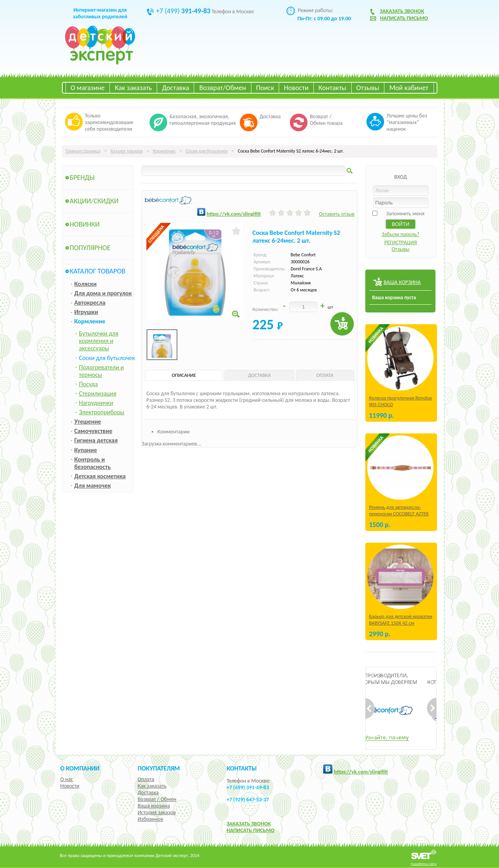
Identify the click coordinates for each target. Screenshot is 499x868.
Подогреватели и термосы (102, 371)
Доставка (176, 88)
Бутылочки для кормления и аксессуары (99, 341)
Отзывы (368, 88)
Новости (296, 88)
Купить (342, 324)
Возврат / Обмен (157, 799)
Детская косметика (100, 476)
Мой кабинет (409, 88)
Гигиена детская (96, 440)
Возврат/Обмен (223, 88)
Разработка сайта (424, 864)
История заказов (157, 812)
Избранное (150, 819)
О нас (67, 779)
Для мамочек (93, 485)
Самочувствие (94, 431)
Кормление (164, 151)
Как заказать (134, 88)
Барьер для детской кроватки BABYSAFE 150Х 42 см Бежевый (401, 623)
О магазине (88, 88)
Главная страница (83, 151)
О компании (80, 768)
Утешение (88, 422)
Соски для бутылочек (207, 151)
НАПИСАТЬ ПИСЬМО (250, 830)
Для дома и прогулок (103, 293)
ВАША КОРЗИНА (402, 282)
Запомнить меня (405, 214)
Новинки (85, 224)
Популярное (90, 248)
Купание (86, 450)
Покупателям (159, 768)
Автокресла (90, 303)
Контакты (333, 88)
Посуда (88, 384)
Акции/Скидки (94, 201)
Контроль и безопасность (93, 463)
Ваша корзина (154, 806)
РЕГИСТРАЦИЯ (401, 242)
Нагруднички (96, 403)
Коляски (86, 284)
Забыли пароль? (401, 234)
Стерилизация (98, 393)
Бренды (82, 178)
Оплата (146, 779)
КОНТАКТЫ (242, 768)
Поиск (265, 88)
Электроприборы (102, 412)
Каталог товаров (127, 151)
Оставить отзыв (337, 214)
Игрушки (86, 312)
